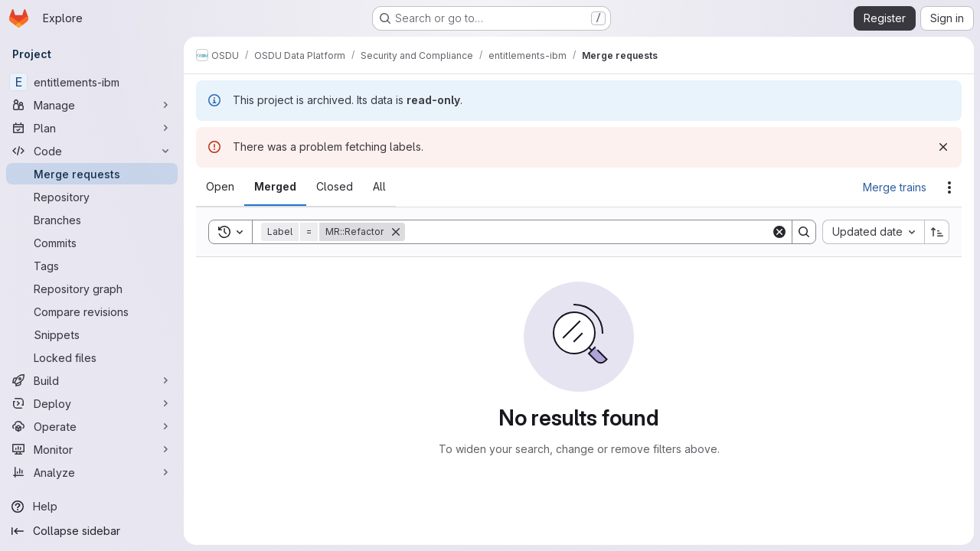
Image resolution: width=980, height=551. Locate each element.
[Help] (92, 507)
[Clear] (779, 232)
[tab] (220, 187)
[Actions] (949, 187)
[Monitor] (92, 449)
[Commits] (92, 243)
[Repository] (92, 197)
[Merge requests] (92, 174)
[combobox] (873, 232)
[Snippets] (92, 334)
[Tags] (92, 266)
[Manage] (92, 105)
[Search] (588, 232)
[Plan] (92, 128)
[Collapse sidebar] (92, 531)
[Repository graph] (92, 289)
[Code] (92, 151)
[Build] (92, 380)
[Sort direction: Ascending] (937, 232)
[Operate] (92, 426)
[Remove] (396, 232)
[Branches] (92, 220)
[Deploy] (92, 403)
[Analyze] (92, 472)
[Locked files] (92, 357)
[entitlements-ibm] (92, 82)
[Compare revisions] (92, 311)
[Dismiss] (943, 147)
